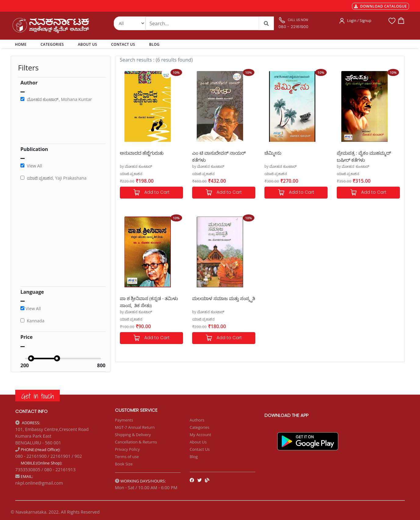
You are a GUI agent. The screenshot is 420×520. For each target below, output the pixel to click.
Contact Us (200, 449)
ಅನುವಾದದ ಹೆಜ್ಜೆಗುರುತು (142, 153)
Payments (124, 420)
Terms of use (127, 457)
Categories (199, 427)
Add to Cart (151, 193)
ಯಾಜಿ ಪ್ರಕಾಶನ (131, 174)
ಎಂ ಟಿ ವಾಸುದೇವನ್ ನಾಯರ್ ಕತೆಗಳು (219, 156)
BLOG (154, 44)
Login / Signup (359, 21)
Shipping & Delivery (133, 435)
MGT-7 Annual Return (135, 427)
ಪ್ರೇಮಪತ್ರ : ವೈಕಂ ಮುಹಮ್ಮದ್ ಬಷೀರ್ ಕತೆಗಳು (364, 156)
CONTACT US (123, 44)
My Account (201, 435)
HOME (22, 44)
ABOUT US (87, 44)
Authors (197, 420)
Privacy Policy (127, 449)
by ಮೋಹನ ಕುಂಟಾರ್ (136, 166)
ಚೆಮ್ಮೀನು (273, 153)
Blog (194, 457)
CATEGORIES (52, 44)
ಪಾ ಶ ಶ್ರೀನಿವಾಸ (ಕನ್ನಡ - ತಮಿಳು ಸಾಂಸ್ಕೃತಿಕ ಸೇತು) (149, 301)
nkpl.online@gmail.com (39, 483)
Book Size (124, 464)
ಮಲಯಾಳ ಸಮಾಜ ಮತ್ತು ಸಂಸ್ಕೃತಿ (224, 298)
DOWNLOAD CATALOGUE (381, 6)
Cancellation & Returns (136, 442)
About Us (198, 442)
